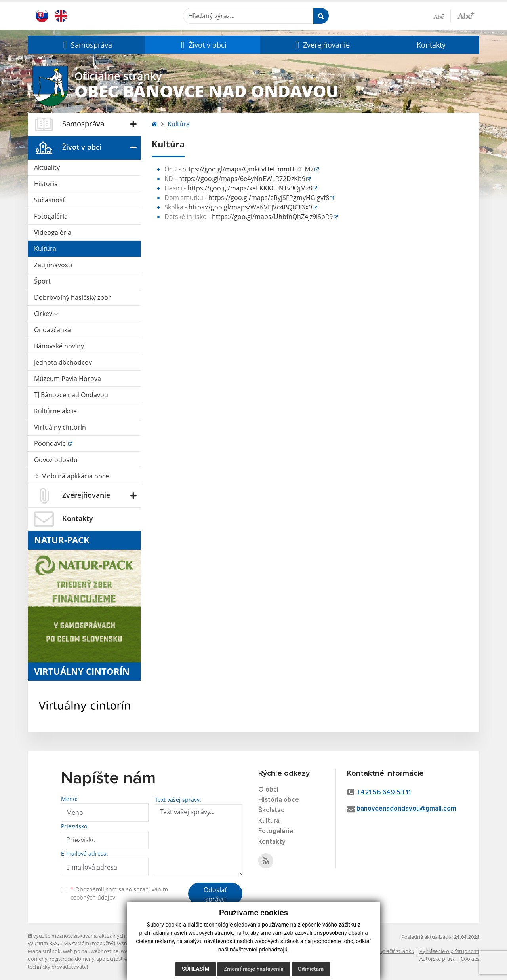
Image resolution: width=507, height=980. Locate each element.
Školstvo (272, 810)
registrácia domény (72, 959)
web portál (76, 951)
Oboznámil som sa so (119, 893)
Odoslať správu (215, 894)
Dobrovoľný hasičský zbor (72, 297)
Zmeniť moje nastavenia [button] (254, 969)
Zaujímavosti (53, 265)
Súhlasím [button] (196, 969)
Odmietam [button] (311, 969)
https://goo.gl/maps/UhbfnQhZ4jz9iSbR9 (272, 217)
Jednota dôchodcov (63, 362)
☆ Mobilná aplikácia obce (71, 476)
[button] (87, 45)
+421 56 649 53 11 (384, 793)
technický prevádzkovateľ (58, 967)
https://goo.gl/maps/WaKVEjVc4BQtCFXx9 (250, 207)
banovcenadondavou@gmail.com (406, 809)
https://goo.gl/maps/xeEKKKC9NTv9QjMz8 (250, 188)
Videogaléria (53, 232)
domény (37, 959)
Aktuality (47, 167)
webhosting (105, 951)
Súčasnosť (50, 200)
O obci (268, 790)
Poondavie (51, 443)
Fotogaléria (51, 216)
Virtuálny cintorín (60, 427)
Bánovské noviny (59, 346)
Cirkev (46, 314)
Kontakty (431, 45)
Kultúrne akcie (55, 411)
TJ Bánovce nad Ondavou (71, 395)
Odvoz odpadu (56, 460)
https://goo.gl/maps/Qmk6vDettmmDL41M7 (248, 169)
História (46, 184)
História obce (279, 800)
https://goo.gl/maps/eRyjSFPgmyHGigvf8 (269, 198)
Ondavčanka (52, 330)
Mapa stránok (44, 951)
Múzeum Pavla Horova (68, 379)
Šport (42, 281)
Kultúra (45, 249)
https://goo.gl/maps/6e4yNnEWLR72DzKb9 (242, 179)
